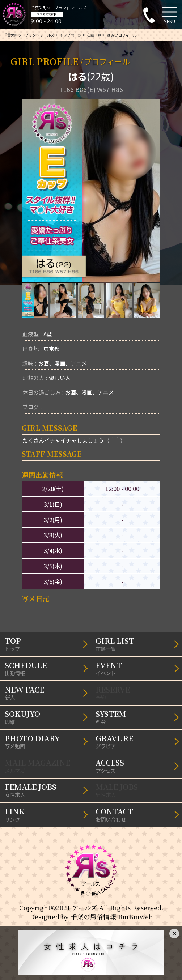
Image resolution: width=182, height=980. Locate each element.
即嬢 (46, 717)
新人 (46, 693)
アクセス (136, 766)
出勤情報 (46, 668)
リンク (46, 814)
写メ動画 (46, 741)
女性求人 (46, 790)
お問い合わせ (136, 814)
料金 (136, 717)
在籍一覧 (136, 644)
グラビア (136, 741)
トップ (46, 644)
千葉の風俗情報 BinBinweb (112, 917)
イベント (136, 668)
